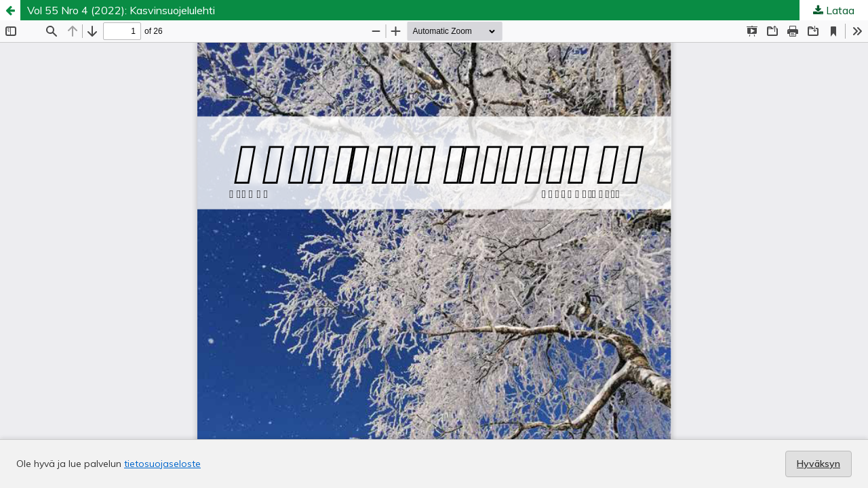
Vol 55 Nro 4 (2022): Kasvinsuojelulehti (121, 10)
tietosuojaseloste (162, 464)
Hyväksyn (818, 464)
